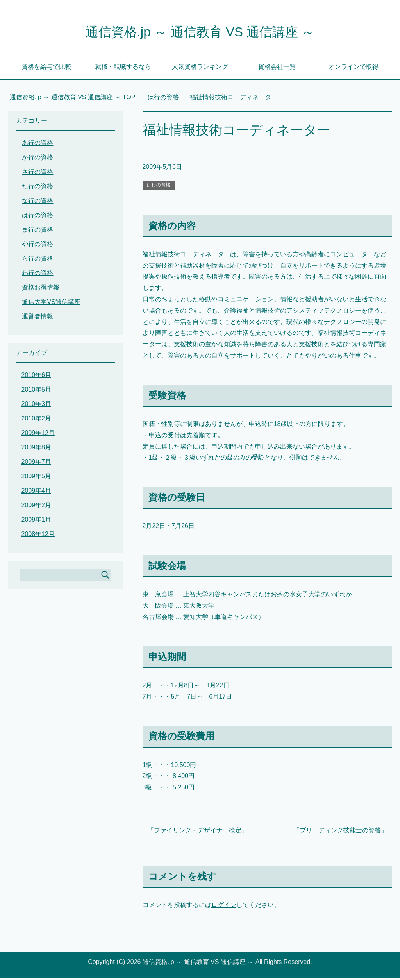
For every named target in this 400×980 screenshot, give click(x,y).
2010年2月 (36, 420)
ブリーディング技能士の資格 (340, 832)
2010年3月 (36, 405)
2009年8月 (36, 449)
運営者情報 (37, 318)
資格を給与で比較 (46, 68)
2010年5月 (36, 391)
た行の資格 (37, 188)
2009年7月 (36, 463)
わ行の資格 (37, 275)
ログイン (224, 906)
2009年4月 (36, 492)
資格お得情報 (41, 289)
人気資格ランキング (200, 68)
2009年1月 (36, 521)
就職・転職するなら (123, 68)
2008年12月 (38, 536)
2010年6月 (36, 376)
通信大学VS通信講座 (51, 303)
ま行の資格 (37, 231)
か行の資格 (37, 159)
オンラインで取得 (354, 68)
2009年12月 (38, 434)
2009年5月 (36, 478)
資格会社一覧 (277, 68)
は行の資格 (159, 186)
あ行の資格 (37, 144)
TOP (73, 99)
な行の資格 (37, 202)
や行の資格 (37, 246)
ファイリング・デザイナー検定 (198, 832)
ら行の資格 (37, 260)
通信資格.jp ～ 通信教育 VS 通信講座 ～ (200, 33)
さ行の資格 (37, 173)
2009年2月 (36, 507)
